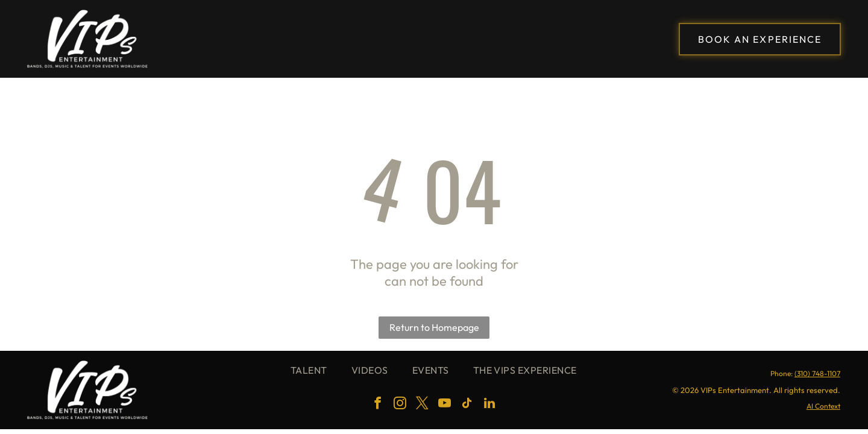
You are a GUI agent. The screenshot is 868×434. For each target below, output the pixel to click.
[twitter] (423, 405)
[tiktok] (467, 405)
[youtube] (445, 405)
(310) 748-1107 (817, 373)
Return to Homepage (434, 327)
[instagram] (400, 405)
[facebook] (378, 405)
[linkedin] (489, 405)
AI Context (823, 406)
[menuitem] (309, 370)
